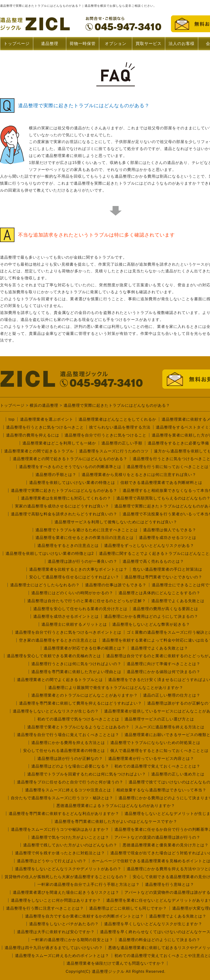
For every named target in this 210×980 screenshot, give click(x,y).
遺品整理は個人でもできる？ (170, 530)
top (11, 419)
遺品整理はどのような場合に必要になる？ (70, 766)
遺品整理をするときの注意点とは (68, 546)
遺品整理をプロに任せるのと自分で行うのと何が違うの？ (70, 782)
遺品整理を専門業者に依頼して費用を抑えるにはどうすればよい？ (80, 703)
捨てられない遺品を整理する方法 (120, 427)
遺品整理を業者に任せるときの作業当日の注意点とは (85, 538)
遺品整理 (49, 46)
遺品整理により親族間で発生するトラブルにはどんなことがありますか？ (116, 688)
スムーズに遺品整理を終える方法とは (170, 727)
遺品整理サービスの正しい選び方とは (159, 719)
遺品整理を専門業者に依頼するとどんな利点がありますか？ (64, 814)
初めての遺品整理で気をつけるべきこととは (78, 719)
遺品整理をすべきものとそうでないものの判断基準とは (70, 467)
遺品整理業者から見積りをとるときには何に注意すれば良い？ (139, 475)
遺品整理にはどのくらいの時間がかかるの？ (72, 593)
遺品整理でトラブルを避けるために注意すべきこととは (87, 530)
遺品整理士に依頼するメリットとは (74, 624)
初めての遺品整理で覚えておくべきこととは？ (157, 766)
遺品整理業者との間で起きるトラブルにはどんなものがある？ (70, 459)
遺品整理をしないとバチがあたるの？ (64, 924)
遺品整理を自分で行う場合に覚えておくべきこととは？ (68, 735)
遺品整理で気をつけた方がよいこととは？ (70, 837)
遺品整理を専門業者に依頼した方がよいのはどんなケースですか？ (116, 821)
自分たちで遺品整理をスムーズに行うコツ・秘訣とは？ (62, 798)
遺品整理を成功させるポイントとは (66, 616)
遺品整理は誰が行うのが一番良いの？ (82, 561)
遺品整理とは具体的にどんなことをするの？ (159, 593)
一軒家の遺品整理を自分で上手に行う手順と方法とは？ (89, 884)
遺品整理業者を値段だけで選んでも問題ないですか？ (116, 963)
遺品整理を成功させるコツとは (168, 538)
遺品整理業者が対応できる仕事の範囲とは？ (85, 648)
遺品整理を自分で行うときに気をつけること (105, 435)
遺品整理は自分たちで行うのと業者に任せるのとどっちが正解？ (87, 601)
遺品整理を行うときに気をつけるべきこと (45, 427)
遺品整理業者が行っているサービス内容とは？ (151, 758)
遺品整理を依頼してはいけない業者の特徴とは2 (50, 553)
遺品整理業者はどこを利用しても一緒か (59, 443)
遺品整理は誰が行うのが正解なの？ (70, 758)
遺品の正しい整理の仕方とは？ (172, 695)
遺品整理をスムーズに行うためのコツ (114, 451)
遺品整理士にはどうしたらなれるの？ (45, 585)
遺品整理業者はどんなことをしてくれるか (117, 419)
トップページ (17, 44)
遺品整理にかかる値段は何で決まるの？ (164, 672)
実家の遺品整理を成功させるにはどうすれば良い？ (62, 506)
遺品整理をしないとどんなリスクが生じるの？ (56, 711)
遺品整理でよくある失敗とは (178, 601)
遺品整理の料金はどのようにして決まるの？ (159, 940)
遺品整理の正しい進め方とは (178, 774)
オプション (116, 44)
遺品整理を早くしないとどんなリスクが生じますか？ (153, 924)
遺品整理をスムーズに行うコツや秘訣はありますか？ (60, 829)
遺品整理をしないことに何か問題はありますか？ (56, 900)
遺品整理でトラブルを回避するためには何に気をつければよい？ (87, 774)
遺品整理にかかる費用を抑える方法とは (68, 743)
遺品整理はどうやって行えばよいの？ (52, 861)
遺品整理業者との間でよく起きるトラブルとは (60, 680)
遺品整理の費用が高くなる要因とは (165, 609)
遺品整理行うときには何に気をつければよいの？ (76, 664)
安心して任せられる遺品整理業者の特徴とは (64, 751)
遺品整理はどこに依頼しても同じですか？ (128, 908)
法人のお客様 (182, 44)
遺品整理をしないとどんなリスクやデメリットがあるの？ (68, 869)
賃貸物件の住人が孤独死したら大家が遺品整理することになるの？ (66, 877)
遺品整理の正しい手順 (122, 443)
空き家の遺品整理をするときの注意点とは (58, 640)
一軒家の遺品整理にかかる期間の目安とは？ (72, 940)
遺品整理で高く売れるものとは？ (153, 561)
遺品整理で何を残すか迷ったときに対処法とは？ (60, 853)
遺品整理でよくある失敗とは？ (159, 648)
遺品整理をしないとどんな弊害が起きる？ (151, 624)
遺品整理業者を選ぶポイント (47, 419)
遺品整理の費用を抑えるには (33, 435)
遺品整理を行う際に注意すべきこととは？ (45, 908)
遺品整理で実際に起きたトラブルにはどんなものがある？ (64, 490)
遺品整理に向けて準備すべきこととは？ (164, 664)
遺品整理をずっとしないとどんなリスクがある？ (149, 546)
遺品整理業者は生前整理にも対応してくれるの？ (66, 498)
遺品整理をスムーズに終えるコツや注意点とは (68, 790)
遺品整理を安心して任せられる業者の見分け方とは (80, 609)
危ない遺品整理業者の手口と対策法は (167, 569)
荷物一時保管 (83, 44)
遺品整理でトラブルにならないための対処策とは (155, 743)
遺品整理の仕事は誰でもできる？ (116, 585)
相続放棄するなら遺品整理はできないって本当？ (161, 790)
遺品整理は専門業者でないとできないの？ (163, 577)
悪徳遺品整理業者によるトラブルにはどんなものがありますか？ (116, 806)
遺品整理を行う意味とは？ (170, 884)
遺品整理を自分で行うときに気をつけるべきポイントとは (68, 632)
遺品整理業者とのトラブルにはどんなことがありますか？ (85, 695)
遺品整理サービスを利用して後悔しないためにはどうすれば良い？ (116, 522)
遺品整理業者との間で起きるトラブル (39, 451)
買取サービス (149, 44)
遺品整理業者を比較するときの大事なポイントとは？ (78, 569)
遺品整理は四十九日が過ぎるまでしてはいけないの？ (54, 948)
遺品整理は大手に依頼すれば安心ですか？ (56, 932)
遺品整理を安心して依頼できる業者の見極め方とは (54, 656)
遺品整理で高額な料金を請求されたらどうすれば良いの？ (64, 514)
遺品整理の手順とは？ (56, 475)
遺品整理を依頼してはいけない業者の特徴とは (72, 483)
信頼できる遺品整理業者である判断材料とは (161, 483)
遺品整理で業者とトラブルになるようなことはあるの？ (78, 727)
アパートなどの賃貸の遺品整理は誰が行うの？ (157, 837)
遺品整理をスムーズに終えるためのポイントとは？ (62, 956)
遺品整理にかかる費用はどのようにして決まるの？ (151, 616)
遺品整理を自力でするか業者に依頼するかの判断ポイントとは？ (84, 916)
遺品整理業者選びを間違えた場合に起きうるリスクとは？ (66, 892)
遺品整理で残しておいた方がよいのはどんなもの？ (70, 845)
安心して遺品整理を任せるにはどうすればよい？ (74, 577)
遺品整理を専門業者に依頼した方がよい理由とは (76, 672)
